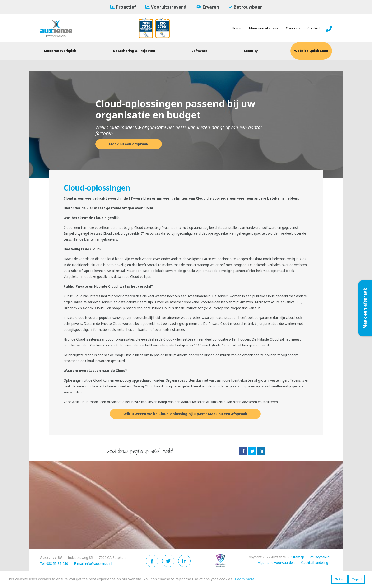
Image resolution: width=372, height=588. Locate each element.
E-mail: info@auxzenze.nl (93, 564)
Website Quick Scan (311, 51)
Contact (314, 28)
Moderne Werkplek (60, 51)
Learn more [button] (245, 579)
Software (199, 51)
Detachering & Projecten (134, 51)
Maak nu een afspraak (129, 144)
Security (251, 51)
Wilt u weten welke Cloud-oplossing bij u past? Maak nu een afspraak (185, 414)
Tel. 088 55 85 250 (54, 564)
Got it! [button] (339, 579)
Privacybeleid (320, 557)
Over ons (293, 28)
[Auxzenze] (60, 28)
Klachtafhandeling (314, 563)
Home (237, 28)
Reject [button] (356, 579)
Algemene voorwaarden (276, 563)
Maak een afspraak (264, 28)
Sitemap (298, 557)
